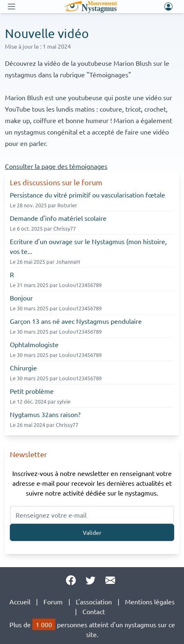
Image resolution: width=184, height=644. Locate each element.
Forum (53, 601)
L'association (94, 601)
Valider (92, 532)
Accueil (20, 601)
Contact (94, 611)
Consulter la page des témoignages (56, 166)
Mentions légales (150, 601)
